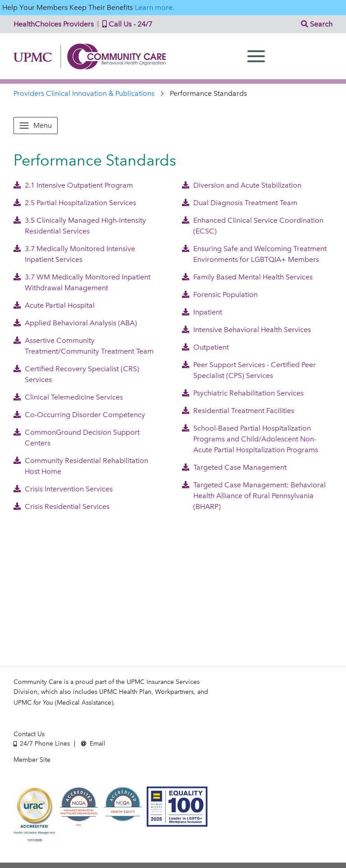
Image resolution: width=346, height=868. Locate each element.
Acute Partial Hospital (54, 305)
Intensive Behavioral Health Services (246, 330)
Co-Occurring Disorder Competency (79, 415)
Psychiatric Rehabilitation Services (243, 393)
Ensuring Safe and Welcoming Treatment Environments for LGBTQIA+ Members (254, 254)
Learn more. (155, 7)
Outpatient (205, 347)
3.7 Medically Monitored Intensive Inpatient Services (74, 254)
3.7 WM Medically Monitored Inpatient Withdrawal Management (82, 282)
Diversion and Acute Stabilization (242, 185)
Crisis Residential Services (61, 506)
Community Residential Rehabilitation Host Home (81, 466)
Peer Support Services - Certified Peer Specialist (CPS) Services (249, 370)
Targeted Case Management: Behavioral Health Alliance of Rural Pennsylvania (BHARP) (254, 496)
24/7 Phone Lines (42, 744)
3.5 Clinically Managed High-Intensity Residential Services (80, 226)
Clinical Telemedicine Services (68, 397)
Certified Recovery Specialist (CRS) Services (76, 374)
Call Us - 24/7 (125, 24)
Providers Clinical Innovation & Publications (84, 93)
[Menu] (256, 56)
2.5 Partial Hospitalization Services (75, 203)
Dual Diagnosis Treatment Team (240, 203)
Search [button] (317, 24)
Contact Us (29, 734)
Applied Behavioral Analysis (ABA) (75, 323)
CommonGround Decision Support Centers (77, 438)
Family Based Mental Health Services (247, 277)
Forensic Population (220, 295)
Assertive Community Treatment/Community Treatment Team (84, 346)
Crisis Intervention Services (63, 489)
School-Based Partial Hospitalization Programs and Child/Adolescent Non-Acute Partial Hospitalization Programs (250, 439)
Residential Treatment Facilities (238, 411)
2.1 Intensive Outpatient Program (73, 185)
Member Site (32, 760)
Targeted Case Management (234, 467)
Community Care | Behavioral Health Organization (93, 56)
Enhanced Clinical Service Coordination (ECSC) (253, 226)
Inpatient (202, 312)
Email (93, 744)
